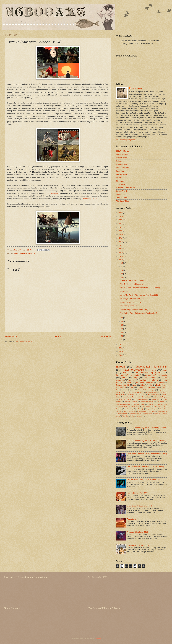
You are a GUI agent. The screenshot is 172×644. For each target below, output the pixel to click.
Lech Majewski (151, 392)
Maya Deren (152, 411)
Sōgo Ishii (157, 407)
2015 (121, 253)
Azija (16, 253)
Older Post (105, 337)
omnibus (141, 387)
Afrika (142, 385)
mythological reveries (135, 392)
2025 (121, 216)
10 (122, 270)
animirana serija (147, 402)
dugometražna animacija (156, 375)
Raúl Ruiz (142, 395)
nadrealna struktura (149, 380)
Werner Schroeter (131, 402)
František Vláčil (162, 404)
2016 (121, 249)
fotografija (125, 416)
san (133, 390)
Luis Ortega (146, 407)
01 (122, 340)
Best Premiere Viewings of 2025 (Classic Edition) (145, 467)
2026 (121, 213)
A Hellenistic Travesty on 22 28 (139, 545)
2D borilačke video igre (146, 390)
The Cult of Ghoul (123, 201)
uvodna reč (140, 416)
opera (126, 390)
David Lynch (153, 387)
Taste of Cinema (122, 198)
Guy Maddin (123, 407)
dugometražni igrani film (28, 253)
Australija (160, 383)
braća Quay (129, 409)
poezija (130, 383)
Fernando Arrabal (139, 404)
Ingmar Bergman (152, 409)
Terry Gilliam (148, 414)
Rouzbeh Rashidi (123, 385)
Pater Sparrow (123, 414)
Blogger (98, 639)
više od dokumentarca (145, 383)
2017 (121, 245)
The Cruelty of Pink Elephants (132, 284)
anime (125, 373)
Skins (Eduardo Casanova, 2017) (139, 506)
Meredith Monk (163, 411)
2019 (121, 238)
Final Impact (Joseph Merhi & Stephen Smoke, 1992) (147, 454)
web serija (140, 409)
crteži (132, 387)
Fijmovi (119, 178)
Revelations (131, 519)
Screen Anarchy (122, 191)
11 (122, 266)
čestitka (162, 392)
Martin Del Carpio (125, 399)
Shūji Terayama (52, 193)
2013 (121, 260)
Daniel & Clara (122, 164)
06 (122, 321)
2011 (121, 348)
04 (122, 329)
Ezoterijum (120, 171)
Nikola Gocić (137, 88)
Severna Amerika (134, 370)
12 (122, 263)
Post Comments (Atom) (24, 342)
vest (135, 385)
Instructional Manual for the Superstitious (137, 397)
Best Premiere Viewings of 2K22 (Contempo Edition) (147, 428)
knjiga (132, 416)
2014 (121, 256)
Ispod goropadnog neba (129, 306)
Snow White (120, 395)
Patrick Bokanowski (135, 414)
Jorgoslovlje (121, 184)
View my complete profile (126, 140)
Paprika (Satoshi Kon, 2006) (138, 493)
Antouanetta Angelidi (160, 397)
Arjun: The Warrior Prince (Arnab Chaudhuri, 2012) (139, 295)
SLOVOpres (121, 194)
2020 (121, 234)
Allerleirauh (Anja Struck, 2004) (132, 280)
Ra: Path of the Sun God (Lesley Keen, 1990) (144, 480)
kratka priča (150, 378)
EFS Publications (123, 168)
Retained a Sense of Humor (127, 188)
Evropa (120, 367)
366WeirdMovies (123, 151)
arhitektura (131, 395)
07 (122, 318)
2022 (121, 227)
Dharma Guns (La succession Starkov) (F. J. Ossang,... (141, 288)
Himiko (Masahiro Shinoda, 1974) (133, 299)
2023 (121, 223)
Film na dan (121, 181)
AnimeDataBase (122, 154)
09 (122, 274)
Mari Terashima (142, 411)
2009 (121, 355)
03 (122, 332)
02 (122, 336)
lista (124, 378)
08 (122, 277)
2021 (121, 231)
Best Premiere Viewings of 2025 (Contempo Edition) (146, 441)
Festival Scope (122, 174)
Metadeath (124, 291)
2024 (121, 220)
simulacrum (161, 402)
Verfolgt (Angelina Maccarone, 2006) (134, 310)
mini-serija (157, 414)
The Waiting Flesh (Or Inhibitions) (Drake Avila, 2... (139, 313)
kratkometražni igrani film (149, 373)
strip (136, 378)
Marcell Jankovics (129, 411)
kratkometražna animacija (128, 375)
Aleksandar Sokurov (123, 404)
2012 (121, 344)
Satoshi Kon (156, 399)
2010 (121, 351)
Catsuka (119, 161)
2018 (121, 242)
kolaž (165, 370)
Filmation (151, 404)
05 (122, 325)
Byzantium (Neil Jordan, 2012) (132, 302)
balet (150, 385)
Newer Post (11, 337)
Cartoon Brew (121, 158)
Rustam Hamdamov (141, 399)
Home (58, 337)
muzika (132, 380)
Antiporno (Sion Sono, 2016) (138, 532)
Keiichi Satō (135, 407)
